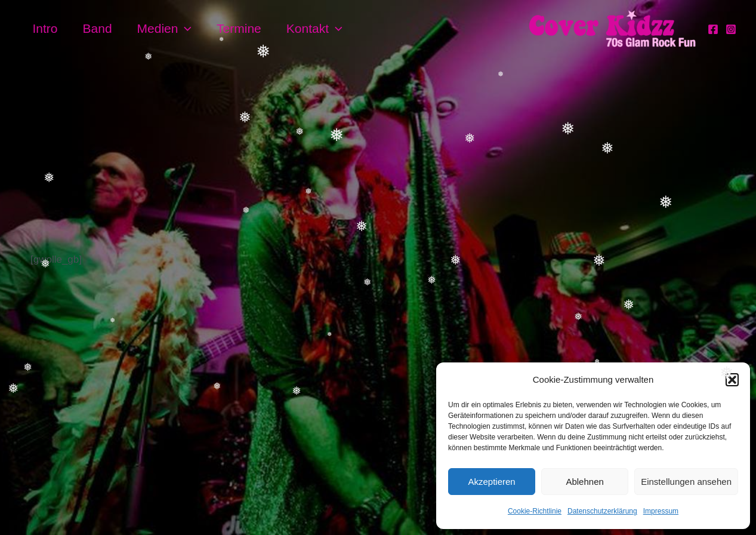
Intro (45, 28)
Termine (239, 28)
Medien (164, 29)
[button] (732, 380)
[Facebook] (713, 29)
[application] (185, 29)
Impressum (661, 511)
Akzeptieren (491, 482)
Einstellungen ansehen (686, 482)
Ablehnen (584, 482)
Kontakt (314, 29)
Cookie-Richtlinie (535, 511)
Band (98, 28)
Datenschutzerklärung (602, 511)
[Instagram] (731, 29)
